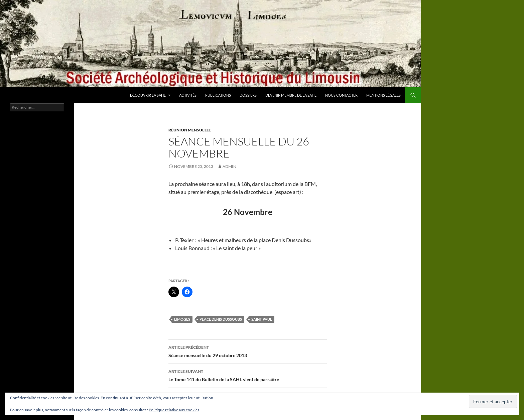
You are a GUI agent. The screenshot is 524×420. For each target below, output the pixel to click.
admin (229, 166)
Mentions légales (383, 95)
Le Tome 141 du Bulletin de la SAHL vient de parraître (248, 375)
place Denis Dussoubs (221, 319)
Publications (218, 95)
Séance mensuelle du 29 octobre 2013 (248, 351)
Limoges (182, 319)
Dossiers (248, 95)
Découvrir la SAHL (148, 95)
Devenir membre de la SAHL (291, 95)
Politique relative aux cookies (174, 410)
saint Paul (262, 319)
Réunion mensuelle (190, 130)
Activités (188, 95)
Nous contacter (341, 95)
